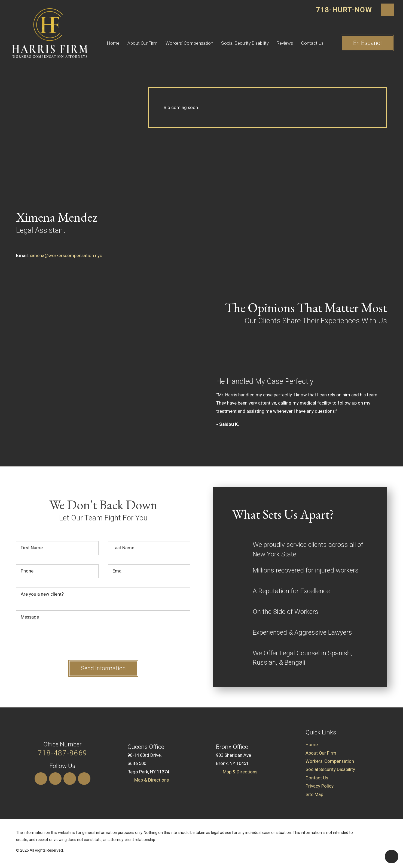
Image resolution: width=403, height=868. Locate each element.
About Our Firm (142, 43)
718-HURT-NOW (344, 10)
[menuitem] (117, 43)
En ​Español (367, 43)
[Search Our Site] (388, 10)
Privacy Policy (320, 786)
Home (113, 43)
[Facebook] (84, 779)
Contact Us (312, 43)
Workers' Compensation (189, 43)
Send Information (103, 668)
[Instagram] (41, 779)
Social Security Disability (245, 43)
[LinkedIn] (55, 779)
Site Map (314, 794)
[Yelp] (70, 779)
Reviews (285, 43)
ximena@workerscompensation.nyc (66, 255)
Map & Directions (152, 780)
